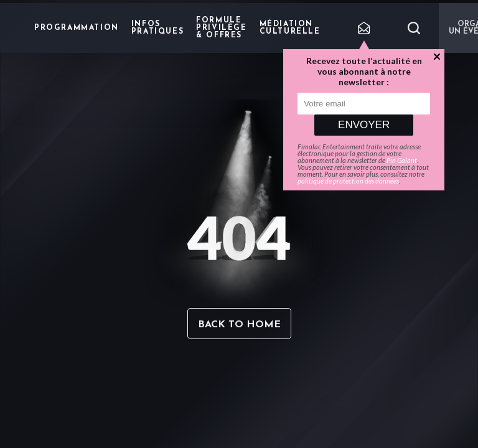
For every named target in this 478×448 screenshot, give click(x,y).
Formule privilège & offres (221, 28)
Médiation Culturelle (290, 28)
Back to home (239, 325)
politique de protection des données (348, 181)
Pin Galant (402, 160)
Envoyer (364, 125)
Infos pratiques (157, 28)
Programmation (77, 28)
